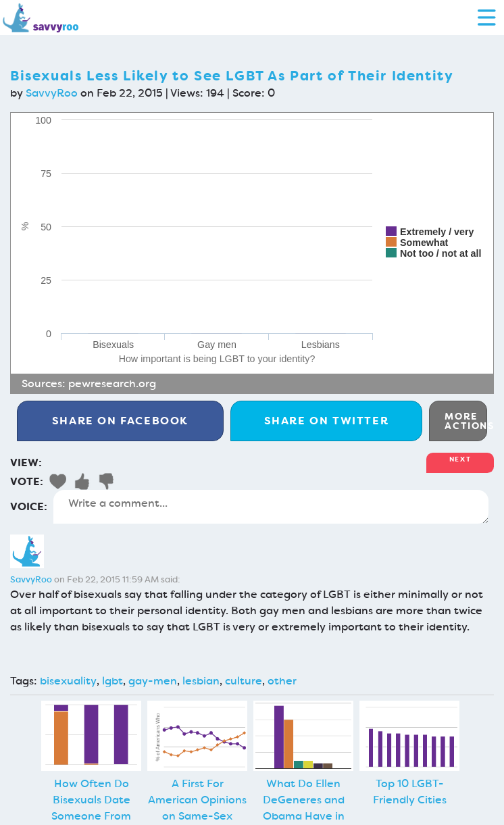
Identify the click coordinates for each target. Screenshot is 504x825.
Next (460, 459)
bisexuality (68, 681)
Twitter (327, 421)
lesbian (201, 681)
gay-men (153, 681)
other (282, 681)
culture (244, 681)
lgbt (112, 681)
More (466, 421)
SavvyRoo (52, 93)
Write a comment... (271, 507)
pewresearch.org (112, 383)
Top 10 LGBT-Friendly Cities (410, 792)
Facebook (120, 421)
